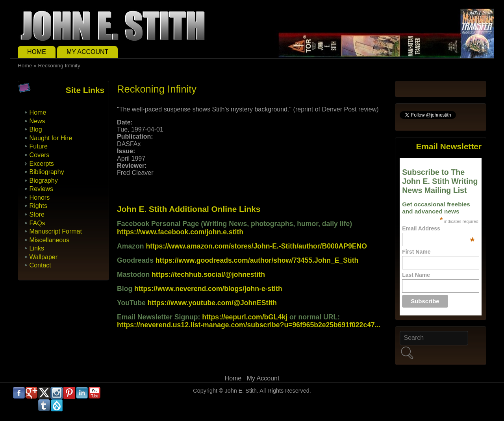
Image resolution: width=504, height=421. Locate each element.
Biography (44, 181)
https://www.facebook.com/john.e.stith (180, 232)
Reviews (41, 189)
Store (37, 214)
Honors (40, 198)
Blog (36, 129)
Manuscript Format (56, 231)
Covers (40, 155)
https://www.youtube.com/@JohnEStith (212, 303)
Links (37, 248)
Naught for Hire (51, 138)
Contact (40, 265)
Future (39, 146)
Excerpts (42, 164)
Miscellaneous (49, 240)
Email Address (438, 228)
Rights (38, 206)
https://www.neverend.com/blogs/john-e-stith (208, 289)
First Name (416, 252)
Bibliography (47, 172)
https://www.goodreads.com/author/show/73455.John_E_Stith (257, 260)
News (37, 121)
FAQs (37, 223)
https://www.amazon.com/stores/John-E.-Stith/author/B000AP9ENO (256, 246)
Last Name (416, 275)
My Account (87, 52)
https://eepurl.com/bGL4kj (245, 317)
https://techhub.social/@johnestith (208, 274)
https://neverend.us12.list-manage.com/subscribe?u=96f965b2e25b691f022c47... (249, 325)
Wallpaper (44, 257)
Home (37, 52)
